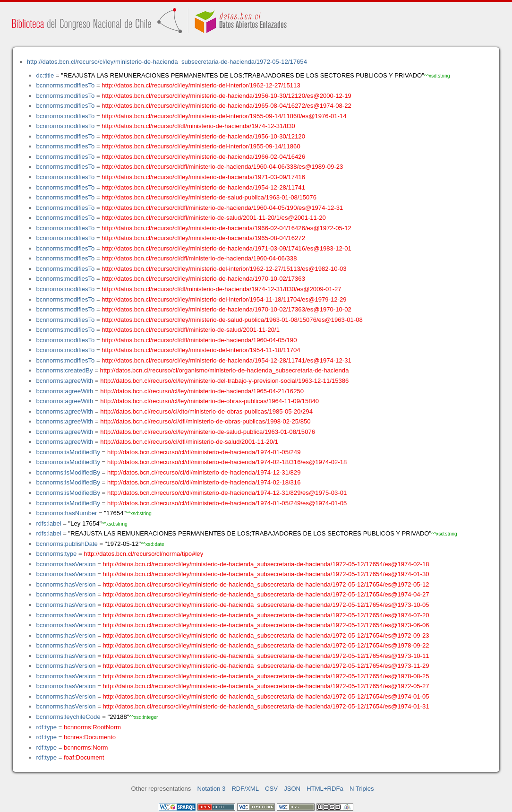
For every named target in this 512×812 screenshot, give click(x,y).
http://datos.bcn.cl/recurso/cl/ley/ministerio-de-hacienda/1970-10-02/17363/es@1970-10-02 (226, 309)
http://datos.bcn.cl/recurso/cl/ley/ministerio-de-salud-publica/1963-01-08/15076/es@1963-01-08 (232, 320)
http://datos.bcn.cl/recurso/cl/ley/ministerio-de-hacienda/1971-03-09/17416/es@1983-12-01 (226, 248)
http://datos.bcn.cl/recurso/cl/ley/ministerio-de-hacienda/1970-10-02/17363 (203, 279)
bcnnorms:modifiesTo (65, 85)
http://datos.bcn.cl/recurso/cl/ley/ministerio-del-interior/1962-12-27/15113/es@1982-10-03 (224, 269)
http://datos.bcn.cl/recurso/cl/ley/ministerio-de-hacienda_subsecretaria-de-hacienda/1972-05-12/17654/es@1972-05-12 (266, 584)
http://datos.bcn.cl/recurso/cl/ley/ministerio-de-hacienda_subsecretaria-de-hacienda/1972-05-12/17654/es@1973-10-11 (266, 656)
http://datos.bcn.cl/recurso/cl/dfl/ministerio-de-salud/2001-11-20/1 (191, 330)
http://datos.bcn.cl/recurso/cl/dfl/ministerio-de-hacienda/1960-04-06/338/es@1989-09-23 (222, 167)
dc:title (45, 75)
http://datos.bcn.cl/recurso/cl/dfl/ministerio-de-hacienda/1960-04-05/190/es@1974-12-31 (222, 208)
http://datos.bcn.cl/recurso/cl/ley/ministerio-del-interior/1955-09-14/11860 (201, 146)
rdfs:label (48, 523)
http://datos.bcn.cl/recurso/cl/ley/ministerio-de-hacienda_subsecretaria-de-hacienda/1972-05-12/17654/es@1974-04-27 (266, 594)
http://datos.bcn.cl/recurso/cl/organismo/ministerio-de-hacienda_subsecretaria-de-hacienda (225, 370)
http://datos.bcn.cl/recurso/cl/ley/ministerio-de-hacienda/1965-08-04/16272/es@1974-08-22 (226, 106)
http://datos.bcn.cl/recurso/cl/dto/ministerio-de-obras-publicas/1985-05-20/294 (206, 411)
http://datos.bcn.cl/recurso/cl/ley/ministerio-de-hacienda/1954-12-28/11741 (203, 187)
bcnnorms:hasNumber (66, 513)
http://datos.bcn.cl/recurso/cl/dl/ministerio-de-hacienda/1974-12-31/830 (198, 126)
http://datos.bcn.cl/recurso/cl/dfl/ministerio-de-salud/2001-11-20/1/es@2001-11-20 (214, 218)
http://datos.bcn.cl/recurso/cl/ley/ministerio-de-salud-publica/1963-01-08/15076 (209, 197)
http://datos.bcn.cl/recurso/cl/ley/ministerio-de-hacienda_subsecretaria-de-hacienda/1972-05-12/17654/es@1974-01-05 (266, 696)
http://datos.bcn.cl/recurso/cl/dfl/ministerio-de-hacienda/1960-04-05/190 (199, 340)
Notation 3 (212, 789)
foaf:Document (84, 757)
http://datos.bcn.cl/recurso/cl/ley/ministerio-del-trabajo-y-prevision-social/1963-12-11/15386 (224, 381)
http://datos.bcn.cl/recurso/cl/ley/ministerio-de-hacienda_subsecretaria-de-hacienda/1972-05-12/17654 (167, 62)
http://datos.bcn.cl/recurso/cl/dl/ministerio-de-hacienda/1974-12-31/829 (204, 472)
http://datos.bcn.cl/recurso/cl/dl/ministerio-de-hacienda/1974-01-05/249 (204, 452)
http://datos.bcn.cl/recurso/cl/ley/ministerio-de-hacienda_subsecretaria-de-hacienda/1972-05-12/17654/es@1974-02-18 (266, 564)
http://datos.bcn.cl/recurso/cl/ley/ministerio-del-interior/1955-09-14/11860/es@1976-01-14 (224, 116)
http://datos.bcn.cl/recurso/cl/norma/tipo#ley (143, 554)
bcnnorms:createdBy (64, 370)
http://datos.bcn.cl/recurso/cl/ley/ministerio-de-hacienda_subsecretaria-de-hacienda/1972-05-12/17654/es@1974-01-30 (266, 574)
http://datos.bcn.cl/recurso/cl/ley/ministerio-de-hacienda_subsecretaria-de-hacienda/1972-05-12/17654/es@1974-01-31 (266, 706)
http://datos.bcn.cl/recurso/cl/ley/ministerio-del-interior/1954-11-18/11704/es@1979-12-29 (224, 299)
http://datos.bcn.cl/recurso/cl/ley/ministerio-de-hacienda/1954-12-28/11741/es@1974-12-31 (226, 360)
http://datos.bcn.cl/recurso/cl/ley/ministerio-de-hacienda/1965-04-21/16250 (202, 391)
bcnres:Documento (90, 737)
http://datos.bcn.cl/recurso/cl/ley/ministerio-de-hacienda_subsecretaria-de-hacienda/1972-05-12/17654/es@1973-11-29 (266, 666)
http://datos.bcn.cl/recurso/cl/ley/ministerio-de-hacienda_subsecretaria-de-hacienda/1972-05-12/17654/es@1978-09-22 (266, 645)
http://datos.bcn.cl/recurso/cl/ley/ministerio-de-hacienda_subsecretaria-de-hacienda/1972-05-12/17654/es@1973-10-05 (266, 605)
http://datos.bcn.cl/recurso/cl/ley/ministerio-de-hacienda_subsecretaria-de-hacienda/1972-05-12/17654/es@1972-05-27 (266, 686)
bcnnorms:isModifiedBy (68, 452)
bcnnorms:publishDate (67, 544)
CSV (271, 789)
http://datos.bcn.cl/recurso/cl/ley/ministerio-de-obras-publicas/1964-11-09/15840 (209, 401)
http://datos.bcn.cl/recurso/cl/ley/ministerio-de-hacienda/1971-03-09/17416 (203, 177)
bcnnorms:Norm (86, 747)
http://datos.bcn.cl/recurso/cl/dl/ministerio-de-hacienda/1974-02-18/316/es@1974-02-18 (227, 462)
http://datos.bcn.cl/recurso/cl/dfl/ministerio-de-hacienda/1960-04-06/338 (199, 258)
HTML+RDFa (325, 789)
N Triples (362, 789)
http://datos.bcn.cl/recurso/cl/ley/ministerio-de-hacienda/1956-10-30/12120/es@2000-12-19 (226, 96)
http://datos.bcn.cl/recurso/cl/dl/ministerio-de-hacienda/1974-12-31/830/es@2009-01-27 (221, 289)
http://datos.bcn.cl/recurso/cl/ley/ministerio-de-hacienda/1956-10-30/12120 (203, 136)
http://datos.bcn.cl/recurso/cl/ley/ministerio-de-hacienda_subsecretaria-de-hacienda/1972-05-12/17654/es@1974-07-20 (266, 615)
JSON (292, 789)
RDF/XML (245, 789)
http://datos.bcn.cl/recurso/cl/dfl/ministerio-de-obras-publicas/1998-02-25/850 (205, 421)
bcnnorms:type (56, 554)
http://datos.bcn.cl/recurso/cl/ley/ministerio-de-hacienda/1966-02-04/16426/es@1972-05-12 (226, 228)
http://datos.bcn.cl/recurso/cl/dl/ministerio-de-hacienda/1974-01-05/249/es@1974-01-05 (227, 503)
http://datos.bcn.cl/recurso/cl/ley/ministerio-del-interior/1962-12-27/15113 (201, 85)
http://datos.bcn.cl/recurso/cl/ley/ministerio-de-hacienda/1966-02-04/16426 (203, 157)
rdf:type (46, 727)
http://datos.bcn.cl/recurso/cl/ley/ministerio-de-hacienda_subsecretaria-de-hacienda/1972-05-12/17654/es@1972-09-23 (266, 635)
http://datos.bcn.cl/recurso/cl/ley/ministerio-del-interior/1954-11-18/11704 (201, 350)
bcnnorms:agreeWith (64, 381)
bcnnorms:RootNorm (92, 727)
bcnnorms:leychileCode (68, 717)
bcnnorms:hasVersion (66, 564)
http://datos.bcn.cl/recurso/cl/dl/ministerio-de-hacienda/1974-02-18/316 (204, 482)
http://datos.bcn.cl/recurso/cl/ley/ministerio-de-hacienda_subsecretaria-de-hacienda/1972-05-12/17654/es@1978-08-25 (266, 676)
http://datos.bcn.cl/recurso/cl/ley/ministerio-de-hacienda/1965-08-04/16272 (203, 238)
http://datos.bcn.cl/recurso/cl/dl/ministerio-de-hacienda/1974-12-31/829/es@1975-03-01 (227, 493)
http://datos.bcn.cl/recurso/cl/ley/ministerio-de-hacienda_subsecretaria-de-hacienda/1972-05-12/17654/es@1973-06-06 (266, 625)
